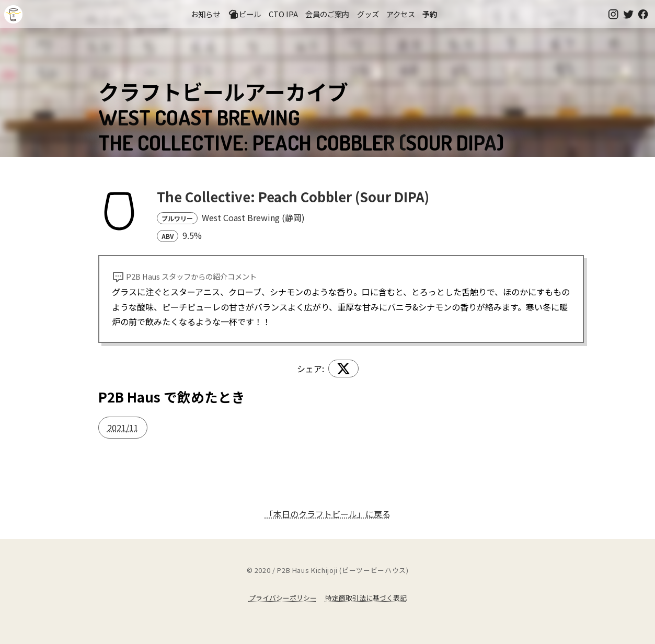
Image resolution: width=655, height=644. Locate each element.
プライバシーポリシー (283, 598)
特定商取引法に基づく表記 (366, 598)
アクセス (401, 14)
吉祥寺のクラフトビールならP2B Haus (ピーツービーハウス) (13, 14)
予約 (430, 14)
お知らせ (205, 14)
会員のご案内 (327, 14)
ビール (245, 14)
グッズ (368, 14)
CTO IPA (283, 14)
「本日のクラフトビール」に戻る (328, 514)
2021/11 (123, 428)
